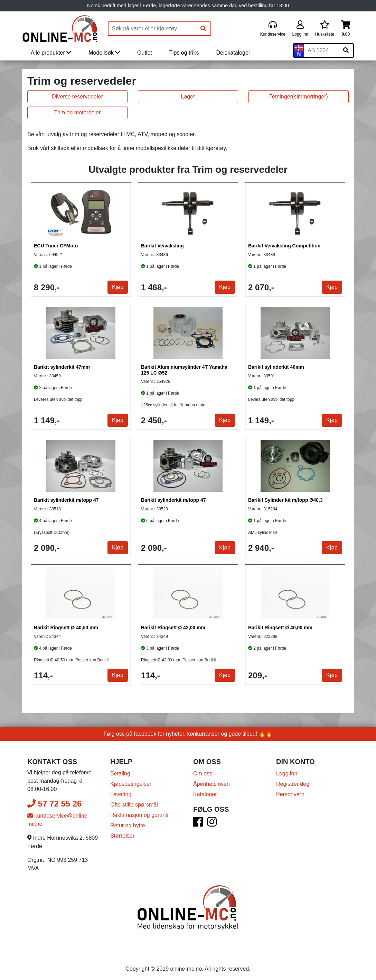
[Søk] (203, 29)
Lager (188, 97)
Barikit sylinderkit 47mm (62, 367)
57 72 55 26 (54, 804)
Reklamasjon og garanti (139, 815)
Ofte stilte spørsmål (134, 805)
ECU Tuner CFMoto (56, 246)
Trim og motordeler (78, 112)
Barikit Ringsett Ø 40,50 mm (66, 628)
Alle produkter (51, 53)
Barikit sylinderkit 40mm (276, 367)
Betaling (120, 774)
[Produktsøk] (152, 29)
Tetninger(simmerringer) (299, 97)
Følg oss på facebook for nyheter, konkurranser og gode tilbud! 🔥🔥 (188, 734)
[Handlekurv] (346, 29)
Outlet (145, 53)
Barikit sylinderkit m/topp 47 (66, 500)
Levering (121, 794)
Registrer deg (293, 784)
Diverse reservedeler (77, 97)
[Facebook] (198, 824)
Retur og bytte (128, 825)
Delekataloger (233, 53)
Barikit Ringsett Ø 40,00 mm (280, 628)
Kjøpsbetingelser (131, 784)
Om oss (203, 774)
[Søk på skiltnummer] (346, 50)
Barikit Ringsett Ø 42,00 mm (173, 628)
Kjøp (118, 287)
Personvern (290, 794)
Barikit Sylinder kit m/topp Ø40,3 (285, 500)
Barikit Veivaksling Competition (284, 246)
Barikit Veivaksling (162, 246)
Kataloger (205, 794)
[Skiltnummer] (321, 50)
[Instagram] (212, 824)
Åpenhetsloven (211, 784)
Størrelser (122, 836)
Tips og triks (184, 53)
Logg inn (287, 774)
